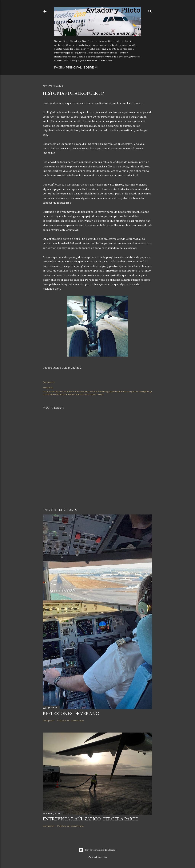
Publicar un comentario (70, 720)
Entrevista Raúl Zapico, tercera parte (90, 819)
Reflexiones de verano (71, 713)
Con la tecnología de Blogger (98, 850)
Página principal (68, 68)
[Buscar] (150, 11)
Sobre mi (91, 68)
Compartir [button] (49, 382)
